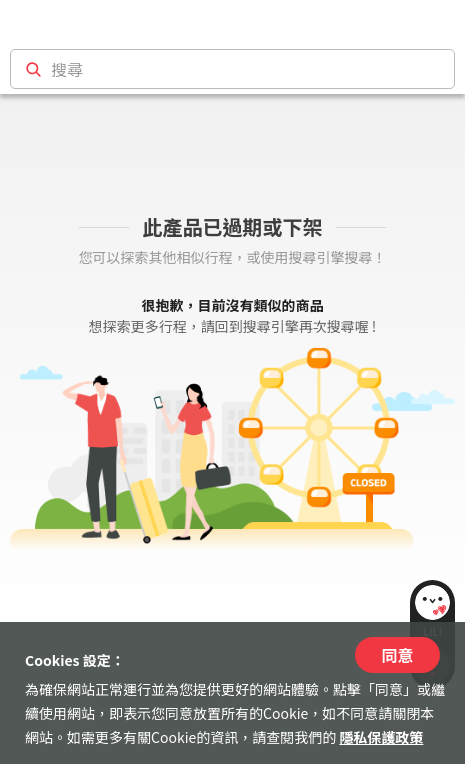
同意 (397, 655)
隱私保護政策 (381, 737)
